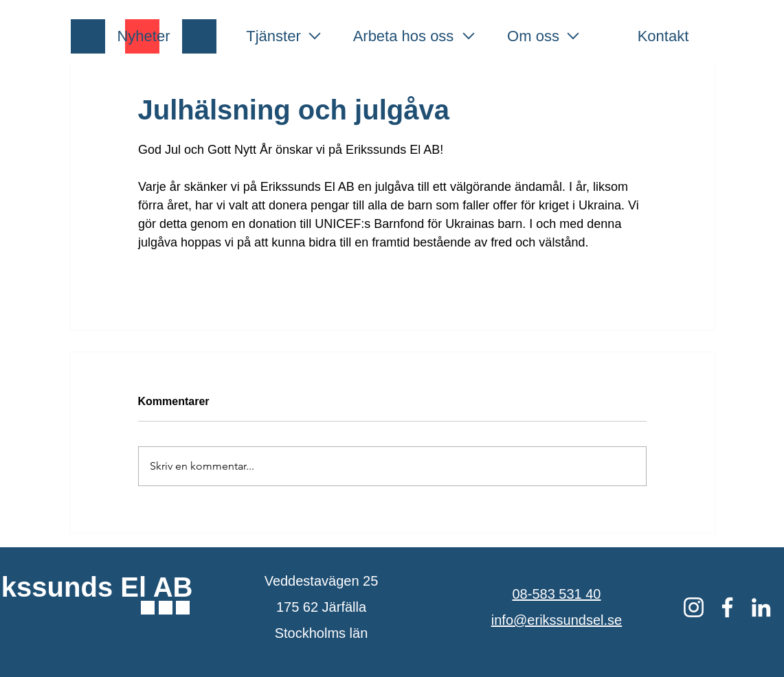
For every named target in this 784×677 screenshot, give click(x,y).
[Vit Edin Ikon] (761, 607)
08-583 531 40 (556, 594)
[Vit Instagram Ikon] (694, 607)
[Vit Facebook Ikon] (727, 607)
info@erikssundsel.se (557, 620)
